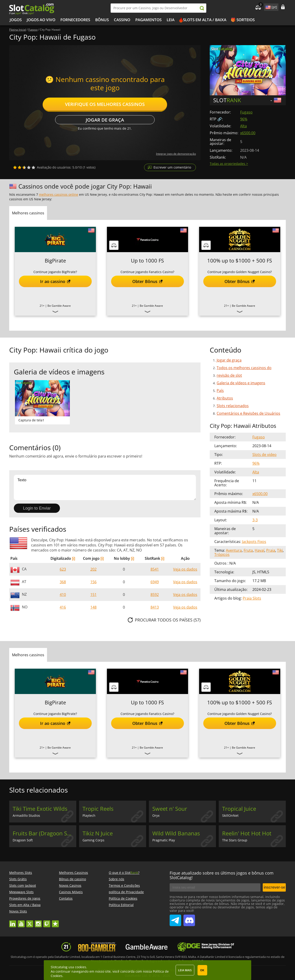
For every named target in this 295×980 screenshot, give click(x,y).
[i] (74, 558)
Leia (171, 20)
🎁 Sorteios (243, 20)
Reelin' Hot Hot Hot (247, 833)
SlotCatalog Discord (189, 919)
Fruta (248, 550)
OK (202, 970)
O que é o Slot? (124, 873)
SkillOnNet (230, 815)
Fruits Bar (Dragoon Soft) (44, 833)
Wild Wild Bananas (176, 833)
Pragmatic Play (164, 840)
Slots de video (264, 455)
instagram (38, 922)
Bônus (102, 20)
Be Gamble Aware (59, 306)
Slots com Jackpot (23, 885)
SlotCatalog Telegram (175, 919)
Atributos (225, 398)
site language (268, 6)
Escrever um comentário (172, 167)
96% (244, 119)
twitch (47, 922)
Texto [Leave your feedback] (105, 487)
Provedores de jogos (25, 898)
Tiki (280, 550)
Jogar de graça (105, 120)
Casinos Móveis (71, 892)
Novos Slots (18, 911)
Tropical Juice (239, 809)
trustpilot (55, 922)
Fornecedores (75, 20)
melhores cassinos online (59, 194)
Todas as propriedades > (229, 164)
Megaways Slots (21, 892)
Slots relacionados (233, 406)
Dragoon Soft (23, 840)
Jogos (16, 20)
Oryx (156, 815)
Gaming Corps (93, 840)
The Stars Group (235, 840)
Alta (243, 126)
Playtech (89, 815)
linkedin (13, 922)
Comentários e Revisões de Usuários (248, 413)
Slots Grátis (18, 879)
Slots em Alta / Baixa (205, 20)
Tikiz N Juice (98, 833)
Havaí (260, 550)
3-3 (255, 520)
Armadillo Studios (26, 815)
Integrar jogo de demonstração (176, 154)
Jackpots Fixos (254, 542)
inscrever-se (274, 887)
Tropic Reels (98, 809)
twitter (30, 922)
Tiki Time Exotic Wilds (40, 809)
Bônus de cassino (72, 879)
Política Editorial (121, 905)
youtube (21, 922)
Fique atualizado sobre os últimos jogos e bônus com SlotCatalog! (222, 875)
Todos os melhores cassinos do (244, 368)
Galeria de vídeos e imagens (241, 383)
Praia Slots (252, 598)
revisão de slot (229, 375)
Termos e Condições (124, 885)
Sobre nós (117, 879)
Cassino (122, 20)
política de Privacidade (126, 892)
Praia (271, 550)
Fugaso (246, 112)
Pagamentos (148, 20)
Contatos (66, 898)
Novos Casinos (70, 885)
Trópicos (222, 554)
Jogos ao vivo (41, 20)
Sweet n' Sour (170, 809)
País (220, 391)
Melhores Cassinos (74, 873)
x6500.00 (248, 133)
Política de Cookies (123, 898)
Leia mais (185, 970)
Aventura (234, 550)
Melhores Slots (21, 873)
